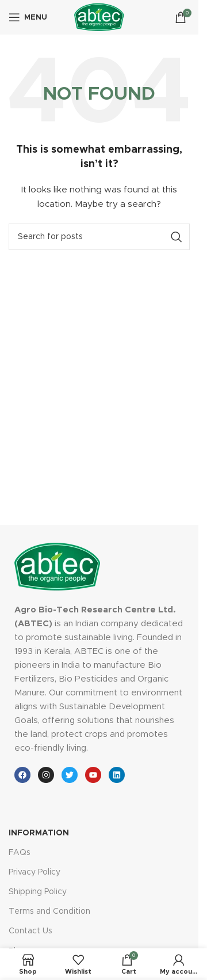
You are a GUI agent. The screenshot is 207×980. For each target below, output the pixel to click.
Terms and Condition (49, 911)
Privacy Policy (34, 872)
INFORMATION (39, 833)
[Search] (99, 237)
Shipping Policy (38, 892)
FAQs (20, 853)
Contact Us (30, 931)
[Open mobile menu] (28, 17)
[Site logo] (99, 17)
